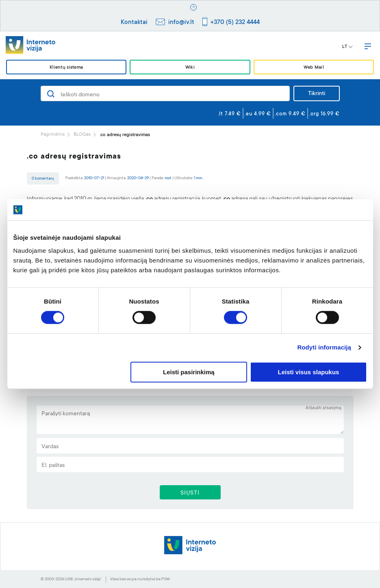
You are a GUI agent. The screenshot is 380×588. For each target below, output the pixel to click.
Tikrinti (317, 94)
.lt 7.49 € (229, 114)
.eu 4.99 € (258, 114)
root (168, 178)
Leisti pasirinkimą (189, 372)
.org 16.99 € (325, 114)
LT (347, 47)
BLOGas (82, 135)
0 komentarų (43, 179)
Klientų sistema (66, 68)
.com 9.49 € (290, 114)
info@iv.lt (181, 23)
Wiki (190, 68)
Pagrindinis (53, 135)
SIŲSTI (190, 493)
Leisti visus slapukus (309, 372)
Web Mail (314, 68)
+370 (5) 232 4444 (235, 23)
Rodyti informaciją (324, 348)
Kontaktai (134, 23)
